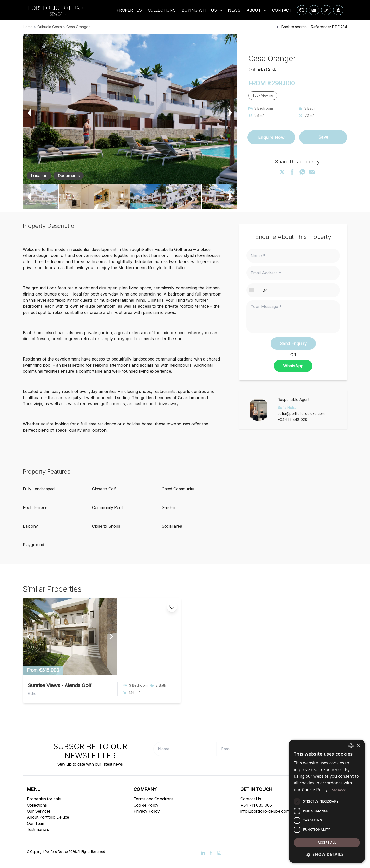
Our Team (36, 823)
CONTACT (282, 10)
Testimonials (38, 829)
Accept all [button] (327, 842)
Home (28, 27)
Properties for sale (44, 799)
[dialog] (327, 801)
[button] (327, 854)
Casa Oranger (78, 27)
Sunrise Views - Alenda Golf (60, 685)
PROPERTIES (129, 10)
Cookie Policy (146, 805)
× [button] (358, 746)
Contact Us (251, 799)
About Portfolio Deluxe (48, 817)
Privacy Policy (147, 811)
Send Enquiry (293, 343)
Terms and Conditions (154, 799)
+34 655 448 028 (292, 420)
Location (39, 176)
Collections (37, 805)
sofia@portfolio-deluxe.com (301, 413)
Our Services (39, 811)
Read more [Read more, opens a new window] (338, 790)
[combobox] (253, 290)
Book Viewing (263, 96)
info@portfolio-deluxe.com (265, 811)
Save (323, 137)
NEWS (234, 10)
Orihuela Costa (50, 27)
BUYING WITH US (202, 10)
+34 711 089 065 (256, 805)
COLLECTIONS (162, 10)
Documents (69, 176)
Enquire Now (271, 137)
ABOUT (256, 10)
